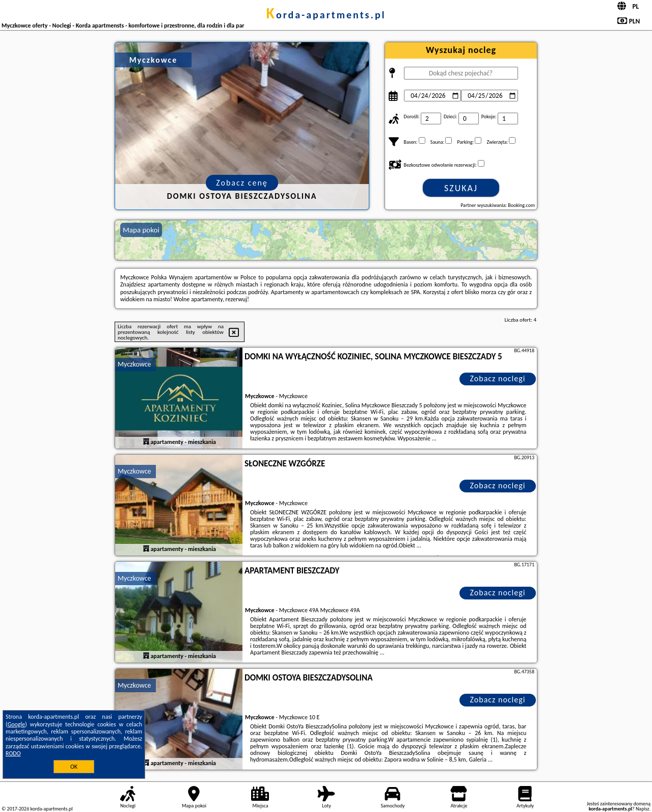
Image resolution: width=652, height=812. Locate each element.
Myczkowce (134, 364)
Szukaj (461, 188)
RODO (13, 753)
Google (17, 724)
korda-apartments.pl (326, 15)
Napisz (643, 809)
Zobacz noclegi (498, 378)
